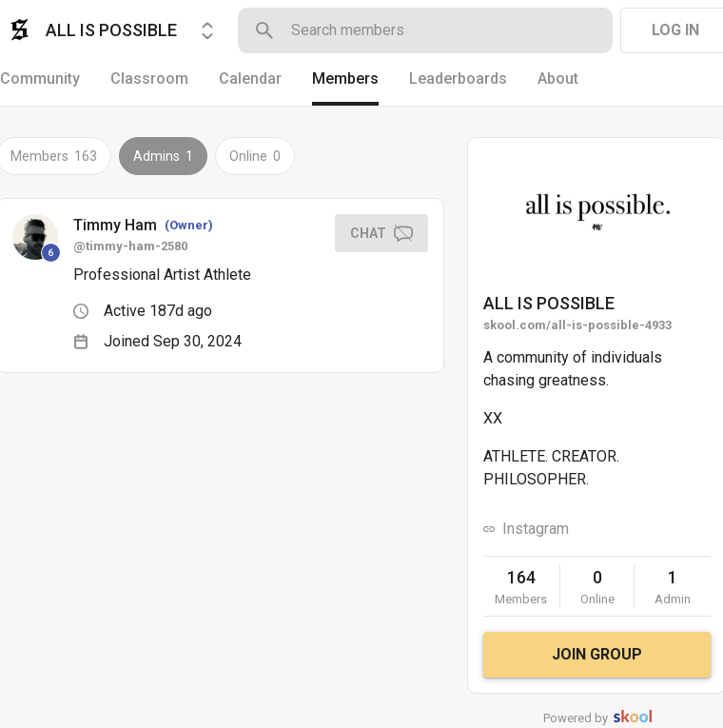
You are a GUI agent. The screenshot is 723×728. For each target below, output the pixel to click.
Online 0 (255, 156)
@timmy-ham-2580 (130, 246)
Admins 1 (163, 156)
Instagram (536, 529)
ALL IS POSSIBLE (549, 303)
